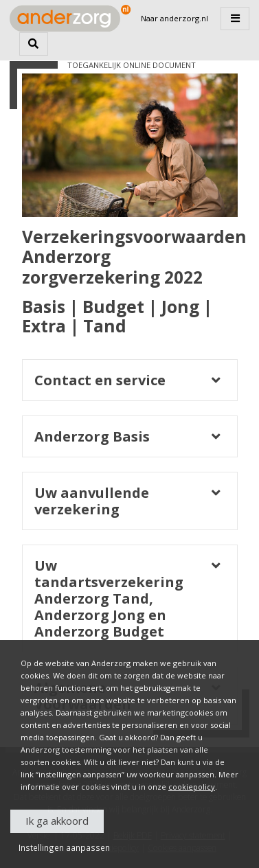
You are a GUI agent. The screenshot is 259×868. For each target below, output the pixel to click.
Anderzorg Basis (92, 437)
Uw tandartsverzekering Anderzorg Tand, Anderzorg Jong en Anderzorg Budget (109, 599)
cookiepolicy (192, 787)
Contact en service (100, 380)
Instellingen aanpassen (64, 847)
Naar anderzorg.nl (174, 18)
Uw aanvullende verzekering (92, 501)
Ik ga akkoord (57, 821)
